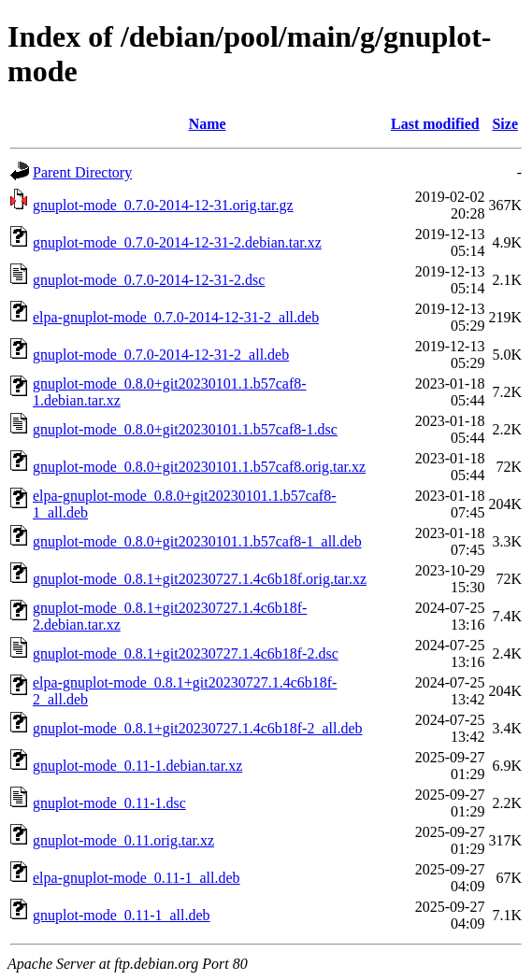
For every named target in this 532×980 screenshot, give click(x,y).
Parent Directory (82, 172)
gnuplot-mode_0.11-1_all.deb (122, 915)
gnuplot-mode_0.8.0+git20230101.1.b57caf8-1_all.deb (197, 541)
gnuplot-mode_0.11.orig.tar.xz (123, 840)
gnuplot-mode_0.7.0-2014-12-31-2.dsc (149, 280)
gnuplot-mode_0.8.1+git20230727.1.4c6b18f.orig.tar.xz (200, 579)
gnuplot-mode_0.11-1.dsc (109, 803)
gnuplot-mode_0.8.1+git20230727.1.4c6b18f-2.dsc (186, 653)
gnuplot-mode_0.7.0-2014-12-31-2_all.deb (161, 355)
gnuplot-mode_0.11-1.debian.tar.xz (137, 766)
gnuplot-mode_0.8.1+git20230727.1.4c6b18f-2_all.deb (198, 728)
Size (505, 124)
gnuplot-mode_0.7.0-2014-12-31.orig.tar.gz (163, 205)
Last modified (435, 124)
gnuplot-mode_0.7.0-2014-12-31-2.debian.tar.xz (177, 242)
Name (208, 124)
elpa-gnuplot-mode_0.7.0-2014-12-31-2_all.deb (176, 317)
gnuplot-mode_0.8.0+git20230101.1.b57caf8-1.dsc (185, 429)
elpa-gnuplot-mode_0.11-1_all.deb (137, 878)
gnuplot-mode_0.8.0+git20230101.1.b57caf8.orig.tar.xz (199, 467)
